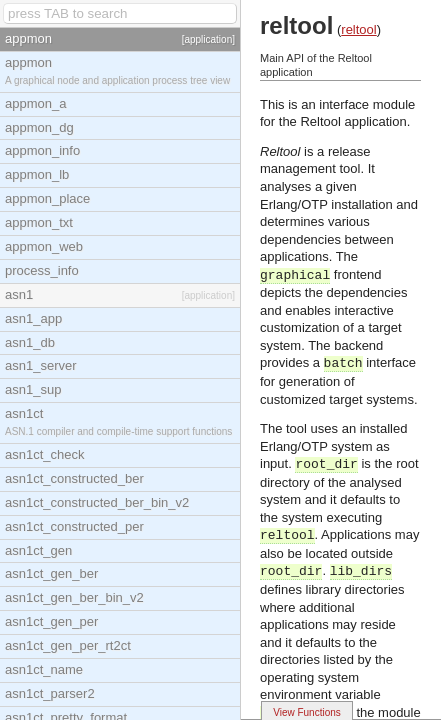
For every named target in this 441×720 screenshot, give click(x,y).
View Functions (307, 712)
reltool (358, 29)
